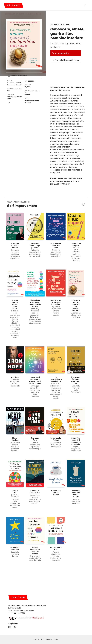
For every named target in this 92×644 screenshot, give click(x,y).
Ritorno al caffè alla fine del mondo (76, 494)
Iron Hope (15, 377)
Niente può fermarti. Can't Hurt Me (76, 380)
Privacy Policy (38, 640)
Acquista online (61, 53)
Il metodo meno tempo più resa (35, 245)
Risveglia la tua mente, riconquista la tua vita (35, 303)
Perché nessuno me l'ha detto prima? (35, 551)
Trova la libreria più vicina (66, 60)
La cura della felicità (56, 439)
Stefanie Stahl (60, 25)
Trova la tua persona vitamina (15, 494)
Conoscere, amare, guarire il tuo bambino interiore (76, 305)
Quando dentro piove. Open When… (15, 304)
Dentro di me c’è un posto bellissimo (56, 302)
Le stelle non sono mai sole (56, 245)
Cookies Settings (52, 640)
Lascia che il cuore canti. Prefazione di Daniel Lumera (35, 380)
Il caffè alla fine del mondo (56, 493)
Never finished (15, 439)
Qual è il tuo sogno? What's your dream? (76, 248)
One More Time (35, 439)
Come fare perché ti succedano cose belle (76, 441)
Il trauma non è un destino (15, 245)
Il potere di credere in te (35, 492)
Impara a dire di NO (56, 548)
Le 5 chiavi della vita (15, 548)
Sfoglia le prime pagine (18, 75)
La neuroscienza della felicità (56, 379)
